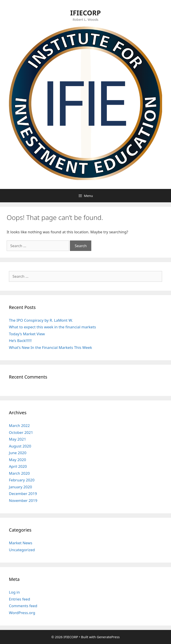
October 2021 (21, 432)
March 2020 (19, 473)
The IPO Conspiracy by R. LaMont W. (41, 320)
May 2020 (17, 460)
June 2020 (18, 453)
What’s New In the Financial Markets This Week (50, 347)
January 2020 (20, 487)
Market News (21, 543)
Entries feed (19, 599)
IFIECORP (85, 13)
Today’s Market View (27, 334)
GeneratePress (108, 637)
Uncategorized (22, 550)
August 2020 (20, 446)
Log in (14, 592)
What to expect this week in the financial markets (52, 327)
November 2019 (23, 500)
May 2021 (17, 439)
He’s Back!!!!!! (20, 341)
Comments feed (23, 606)
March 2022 (19, 426)
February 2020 (22, 480)
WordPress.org (22, 613)
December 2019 (23, 494)
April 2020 (18, 466)
